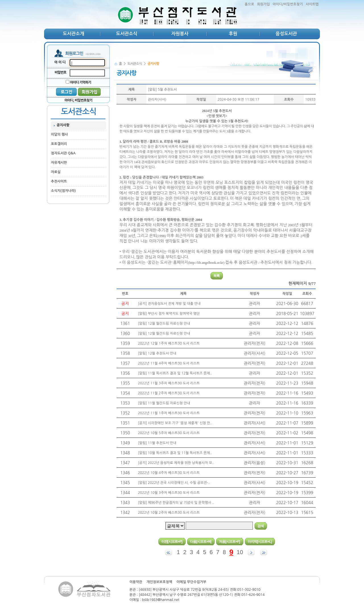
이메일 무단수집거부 (191, 582)
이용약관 (136, 582)
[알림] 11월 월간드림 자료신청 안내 (164, 403)
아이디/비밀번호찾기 (288, 4)
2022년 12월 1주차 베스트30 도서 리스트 (169, 343)
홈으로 (249, 4)
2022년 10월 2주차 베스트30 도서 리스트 (169, 513)
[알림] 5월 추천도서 (162, 90)
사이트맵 (312, 4)
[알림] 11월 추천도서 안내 (157, 443)
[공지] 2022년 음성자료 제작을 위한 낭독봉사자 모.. (176, 463)
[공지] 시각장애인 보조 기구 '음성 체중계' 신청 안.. (175, 423)
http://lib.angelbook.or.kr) (207, 263)
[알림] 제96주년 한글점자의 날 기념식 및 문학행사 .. (176, 503)
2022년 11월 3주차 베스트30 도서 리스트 (169, 383)
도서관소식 (127, 34)
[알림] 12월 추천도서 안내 (157, 353)
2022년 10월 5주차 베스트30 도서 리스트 (169, 433)
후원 (233, 34)
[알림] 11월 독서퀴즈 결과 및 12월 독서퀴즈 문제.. (175, 373)
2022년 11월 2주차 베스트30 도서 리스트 (169, 393)
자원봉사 (180, 34)
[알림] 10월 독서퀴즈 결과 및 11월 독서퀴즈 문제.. (175, 453)
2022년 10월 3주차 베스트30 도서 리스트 (169, 493)
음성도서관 (286, 34)
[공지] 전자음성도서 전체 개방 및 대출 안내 (169, 304)
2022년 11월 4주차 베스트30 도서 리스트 (169, 363)
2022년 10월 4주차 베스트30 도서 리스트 (169, 473)
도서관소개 (74, 34)
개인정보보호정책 (159, 582)
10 (240, 552)
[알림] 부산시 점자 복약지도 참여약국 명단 (169, 314)
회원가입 (263, 4)
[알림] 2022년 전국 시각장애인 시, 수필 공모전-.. (174, 483)
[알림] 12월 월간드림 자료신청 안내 (164, 324)
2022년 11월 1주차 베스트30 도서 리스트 (169, 413)
